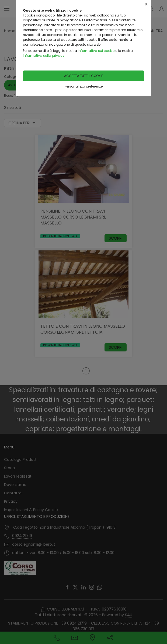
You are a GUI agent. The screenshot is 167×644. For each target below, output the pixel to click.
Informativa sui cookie (96, 51)
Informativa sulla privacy (44, 56)
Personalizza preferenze (84, 86)
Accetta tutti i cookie (83, 76)
